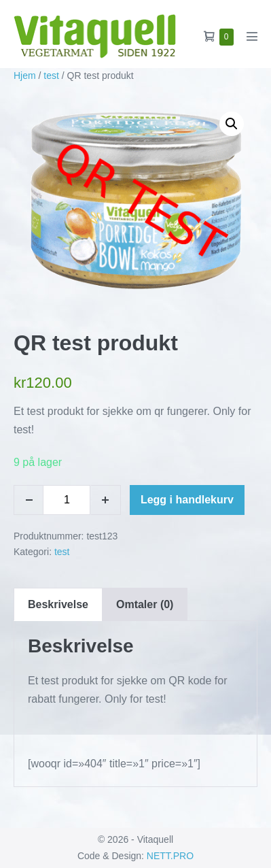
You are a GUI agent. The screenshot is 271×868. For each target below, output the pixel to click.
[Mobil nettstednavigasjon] (252, 36)
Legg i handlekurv (187, 500)
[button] (232, 124)
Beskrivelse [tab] (58, 604)
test (51, 76)
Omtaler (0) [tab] (145, 604)
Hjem (25, 76)
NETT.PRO (170, 856)
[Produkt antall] (67, 500)
